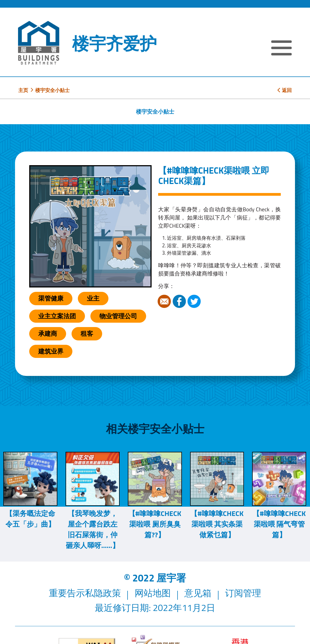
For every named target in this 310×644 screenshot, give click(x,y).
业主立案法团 (57, 316)
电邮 (165, 301)
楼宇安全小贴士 (52, 90)
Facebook (180, 301)
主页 (23, 90)
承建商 (48, 333)
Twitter (195, 301)
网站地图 (153, 593)
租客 (87, 333)
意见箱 (198, 593)
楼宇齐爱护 (114, 43)
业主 (93, 298)
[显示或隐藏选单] (282, 49)
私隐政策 (103, 593)
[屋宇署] (39, 43)
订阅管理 (243, 593)
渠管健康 (51, 298)
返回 (285, 90)
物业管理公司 (118, 316)
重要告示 (67, 593)
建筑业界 (51, 351)
